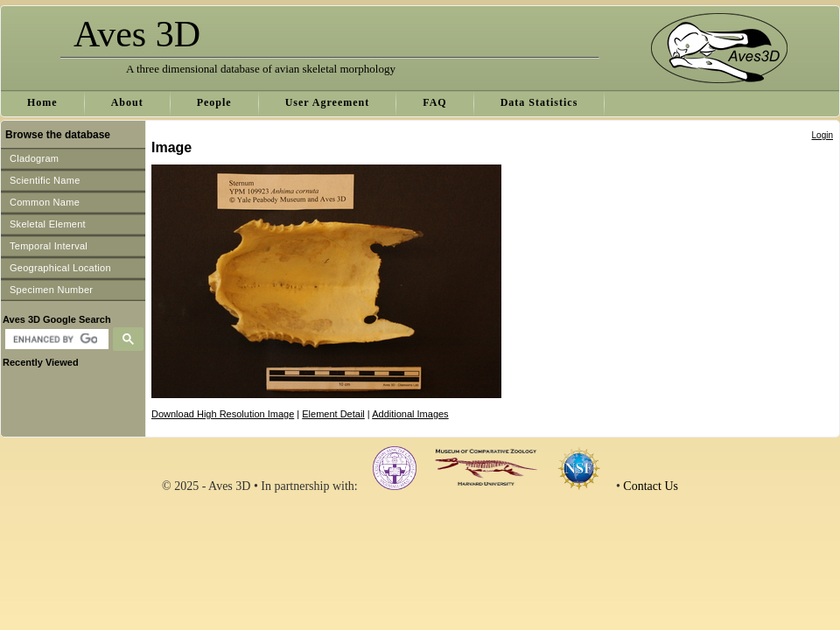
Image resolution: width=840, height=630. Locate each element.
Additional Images (410, 414)
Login (822, 135)
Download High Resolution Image (223, 414)
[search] (55, 339)
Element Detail (333, 414)
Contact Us (651, 486)
